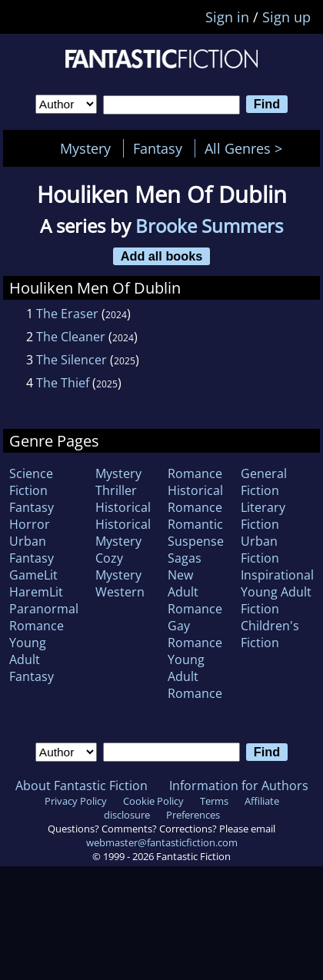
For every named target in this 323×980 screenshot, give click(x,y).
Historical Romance (195, 499)
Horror (30, 524)
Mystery (85, 148)
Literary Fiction (263, 516)
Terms (214, 801)
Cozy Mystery (118, 566)
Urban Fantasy (32, 550)
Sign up (286, 17)
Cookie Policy (153, 801)
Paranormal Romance (44, 617)
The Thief (63, 383)
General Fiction (264, 482)
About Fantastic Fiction (82, 786)
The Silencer (72, 360)
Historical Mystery (123, 533)
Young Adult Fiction (276, 600)
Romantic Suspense (196, 533)
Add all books (162, 256)
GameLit (33, 575)
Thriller (116, 490)
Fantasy (158, 148)
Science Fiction (31, 482)
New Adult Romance (195, 592)
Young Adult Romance (195, 676)
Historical (123, 507)
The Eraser (67, 314)
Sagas (185, 558)
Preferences (193, 815)
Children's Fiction (270, 634)
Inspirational (277, 575)
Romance (195, 473)
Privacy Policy (76, 801)
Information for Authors (239, 786)
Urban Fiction (260, 550)
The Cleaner (71, 337)
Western (120, 592)
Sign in (227, 17)
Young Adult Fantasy (32, 659)
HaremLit (36, 592)
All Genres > (247, 148)
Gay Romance (195, 634)
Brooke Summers (209, 226)
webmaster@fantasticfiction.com (162, 842)
